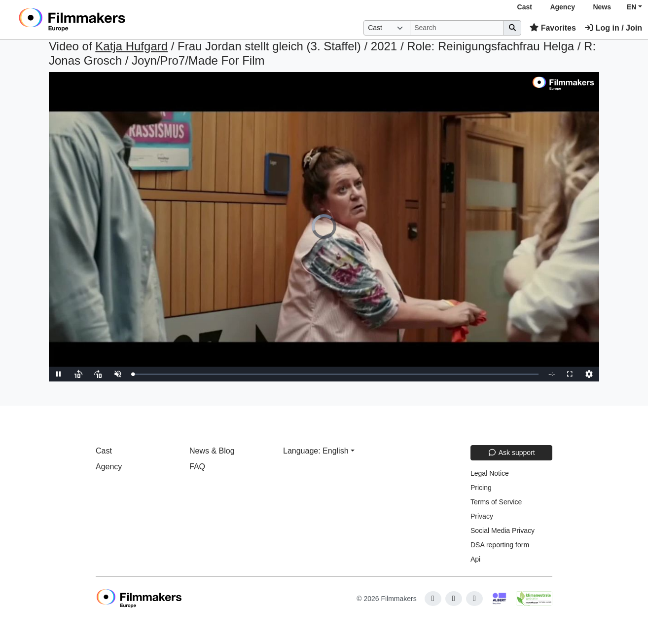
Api (475, 559)
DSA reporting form (500, 545)
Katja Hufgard (131, 46)
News (602, 7)
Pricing (481, 488)
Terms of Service (496, 502)
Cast (525, 7)
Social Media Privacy (503, 530)
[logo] (96, 20)
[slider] (336, 374)
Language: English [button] (316, 451)
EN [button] (631, 7)
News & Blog (212, 451)
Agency (562, 7)
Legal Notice (490, 473)
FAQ (197, 467)
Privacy (482, 516)
